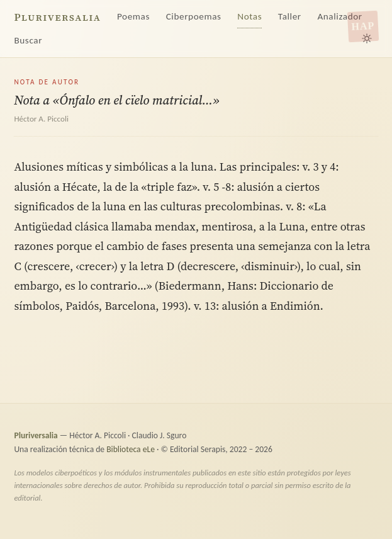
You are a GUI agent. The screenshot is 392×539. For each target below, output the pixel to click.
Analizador (339, 16)
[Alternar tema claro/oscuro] (367, 38)
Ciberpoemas (194, 16)
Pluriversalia (57, 17)
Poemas (133, 16)
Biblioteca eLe (131, 449)
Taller (290, 16)
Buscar (28, 40)
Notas (249, 16)
